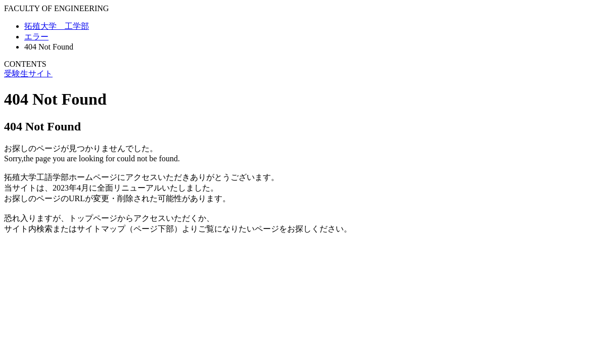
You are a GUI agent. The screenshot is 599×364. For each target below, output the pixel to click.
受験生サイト (28, 74)
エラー (36, 37)
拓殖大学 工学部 (57, 26)
